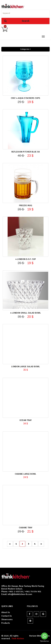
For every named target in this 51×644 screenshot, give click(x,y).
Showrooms (7, 619)
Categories (26, 49)
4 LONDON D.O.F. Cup (26, 259)
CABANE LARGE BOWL (26, 474)
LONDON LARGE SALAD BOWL (26, 367)
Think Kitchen (17, 639)
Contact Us (7, 616)
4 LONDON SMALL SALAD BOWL (26, 313)
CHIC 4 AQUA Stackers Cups (26, 98)
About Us (6, 612)
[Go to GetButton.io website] (44, 641)
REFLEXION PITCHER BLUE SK (26, 152)
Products (6, 623)
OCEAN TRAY (26, 420)
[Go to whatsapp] (44, 636)
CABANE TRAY (26, 528)
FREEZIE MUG (26, 205)
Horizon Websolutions (39, 636)
